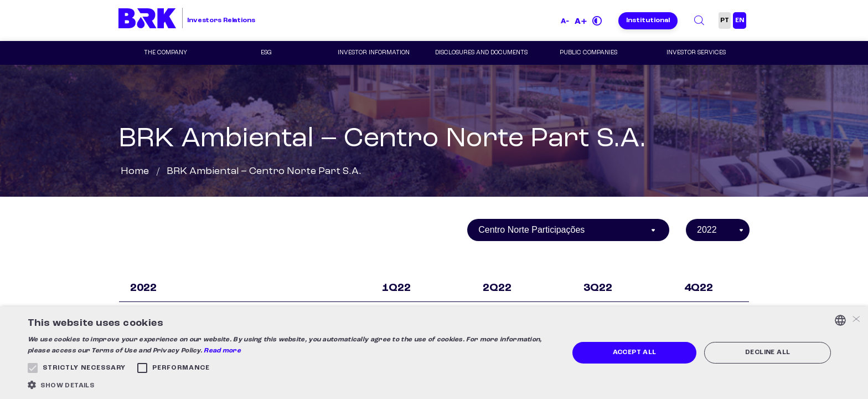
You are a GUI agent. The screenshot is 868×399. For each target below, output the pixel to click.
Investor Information (374, 53)
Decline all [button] (768, 352)
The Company (166, 53)
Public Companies (588, 53)
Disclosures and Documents (481, 53)
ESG (266, 53)
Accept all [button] (635, 352)
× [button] (856, 320)
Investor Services (696, 53)
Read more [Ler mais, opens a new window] (222, 351)
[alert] (434, 353)
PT (725, 21)
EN (740, 21)
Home (135, 171)
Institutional (648, 21)
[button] (290, 385)
